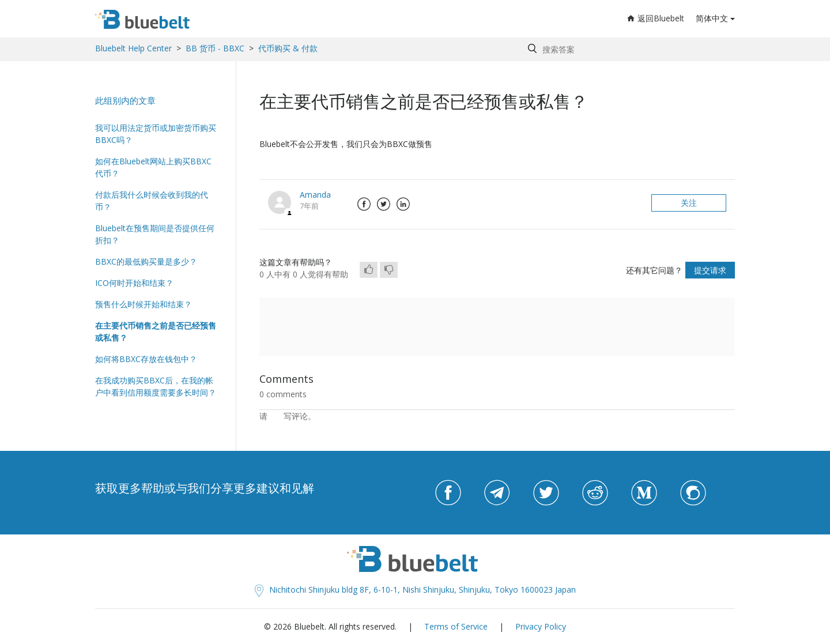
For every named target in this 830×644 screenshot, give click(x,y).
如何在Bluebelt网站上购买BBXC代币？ (153, 167)
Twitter (383, 204)
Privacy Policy (541, 626)
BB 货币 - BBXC (215, 48)
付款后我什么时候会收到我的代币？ (152, 201)
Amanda (315, 195)
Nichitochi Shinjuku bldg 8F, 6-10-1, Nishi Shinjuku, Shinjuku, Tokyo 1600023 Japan (415, 590)
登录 (276, 416)
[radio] (369, 270)
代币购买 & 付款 (288, 48)
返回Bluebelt (656, 18)
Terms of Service (456, 626)
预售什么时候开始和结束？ (144, 304)
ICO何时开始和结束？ (134, 283)
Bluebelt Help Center (133, 48)
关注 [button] (689, 203)
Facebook (364, 204)
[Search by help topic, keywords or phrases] (629, 49)
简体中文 (712, 18)
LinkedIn (403, 204)
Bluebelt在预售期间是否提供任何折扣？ (155, 234)
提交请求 (710, 270)
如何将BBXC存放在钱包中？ (146, 359)
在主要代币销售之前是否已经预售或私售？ (156, 332)
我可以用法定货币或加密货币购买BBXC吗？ (156, 134)
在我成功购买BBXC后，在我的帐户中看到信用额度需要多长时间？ (156, 386)
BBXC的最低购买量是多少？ (146, 261)
